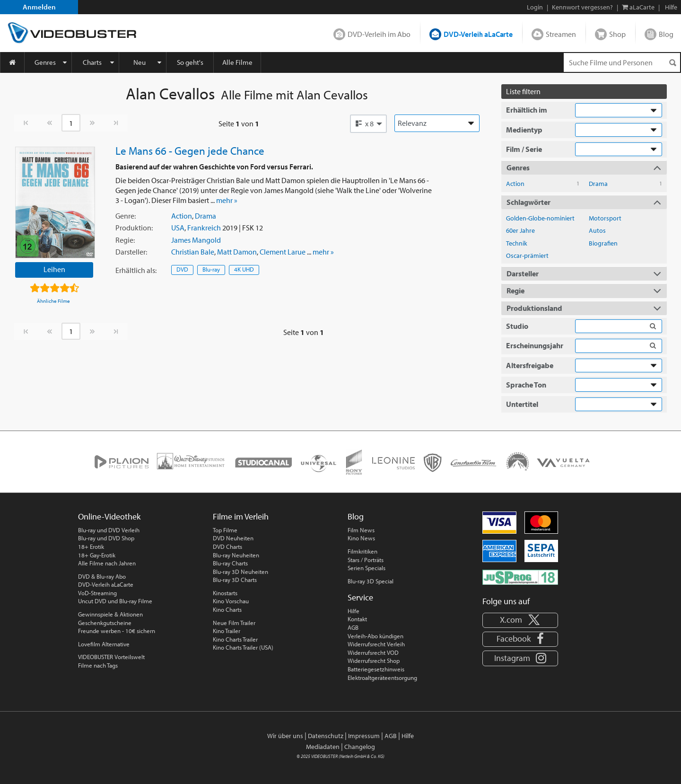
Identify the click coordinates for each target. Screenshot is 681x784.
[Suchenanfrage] (622, 62)
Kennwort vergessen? (582, 7)
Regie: (125, 240)
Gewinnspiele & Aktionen (110, 614)
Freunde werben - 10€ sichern (117, 631)
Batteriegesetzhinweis (376, 669)
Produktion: (134, 228)
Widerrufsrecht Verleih (376, 644)
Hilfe (354, 611)
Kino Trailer (227, 631)
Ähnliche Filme (53, 301)
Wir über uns (285, 736)
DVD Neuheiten (233, 538)
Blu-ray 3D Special (371, 581)
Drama (205, 216)
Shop (617, 34)
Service (360, 597)
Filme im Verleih (241, 516)
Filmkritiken (362, 551)
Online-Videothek (109, 516)
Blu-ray (211, 269)
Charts (92, 62)
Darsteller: (131, 252)
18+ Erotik (91, 546)
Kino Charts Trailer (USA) (243, 647)
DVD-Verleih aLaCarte (478, 34)
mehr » (227, 200)
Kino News (361, 538)
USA (178, 228)
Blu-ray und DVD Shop (106, 538)
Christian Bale (193, 252)
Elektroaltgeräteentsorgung (382, 678)
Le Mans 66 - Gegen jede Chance (190, 150)
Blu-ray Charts (230, 563)
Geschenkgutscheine (105, 623)
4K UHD (244, 269)
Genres (45, 62)
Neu (140, 62)
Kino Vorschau (231, 601)
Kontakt (357, 619)
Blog (666, 34)
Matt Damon (237, 252)
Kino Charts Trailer (235, 639)
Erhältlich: (136, 270)
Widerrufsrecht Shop (374, 661)
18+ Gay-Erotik (97, 555)
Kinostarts (225, 593)
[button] (368, 123)
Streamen (561, 34)
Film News (361, 530)
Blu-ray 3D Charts (235, 580)
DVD (182, 269)
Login (535, 7)
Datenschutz (326, 736)
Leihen (54, 269)
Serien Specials (367, 568)
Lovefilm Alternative (104, 644)
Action (182, 216)
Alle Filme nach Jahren (107, 563)
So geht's (190, 62)
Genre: (126, 216)
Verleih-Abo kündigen (375, 636)
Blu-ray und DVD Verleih (109, 530)
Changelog (360, 747)
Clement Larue (283, 252)
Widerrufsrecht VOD (373, 652)
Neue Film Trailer (234, 623)
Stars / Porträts (366, 560)
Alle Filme (237, 62)
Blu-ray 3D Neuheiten (240, 572)
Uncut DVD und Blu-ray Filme (115, 601)
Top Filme (225, 530)
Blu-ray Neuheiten (236, 555)
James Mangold (196, 240)
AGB (353, 627)
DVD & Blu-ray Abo (102, 576)
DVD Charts (227, 546)
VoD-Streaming (97, 593)
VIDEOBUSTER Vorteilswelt (111, 657)
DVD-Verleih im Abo (379, 34)
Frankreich (204, 228)
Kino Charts (227, 609)
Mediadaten (323, 747)
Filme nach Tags (98, 665)
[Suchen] (672, 63)
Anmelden (39, 7)
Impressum (364, 736)
